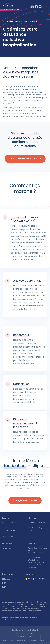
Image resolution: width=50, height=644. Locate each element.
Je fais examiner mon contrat (25, 159)
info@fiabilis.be (34, 560)
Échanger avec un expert (25, 500)
